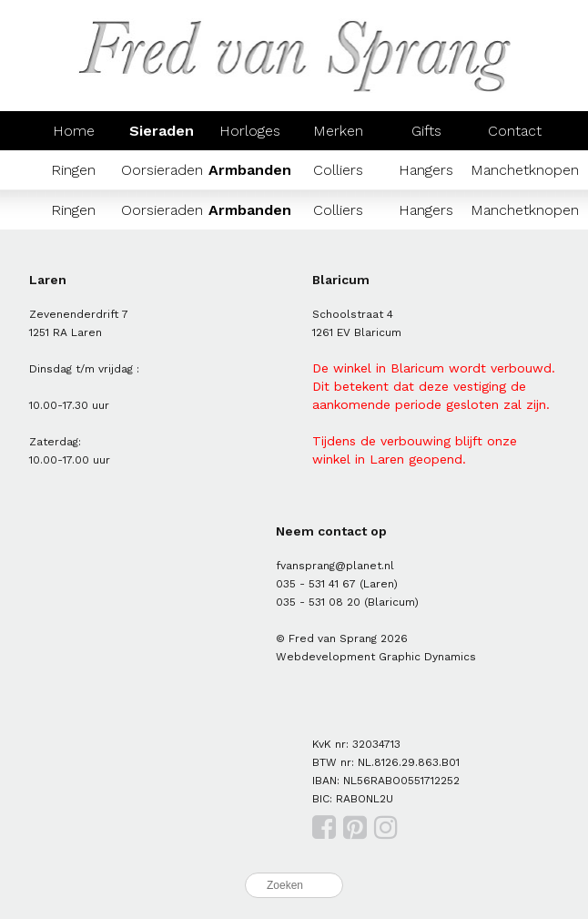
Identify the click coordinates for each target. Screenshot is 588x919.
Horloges (250, 131)
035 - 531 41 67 (316, 584)
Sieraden (162, 131)
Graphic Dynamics (427, 657)
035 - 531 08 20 (318, 602)
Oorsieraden (162, 170)
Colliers (338, 170)
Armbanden (250, 170)
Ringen (73, 170)
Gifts (426, 131)
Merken (338, 131)
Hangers (426, 170)
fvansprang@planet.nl (335, 566)
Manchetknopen (525, 170)
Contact (515, 131)
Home (74, 131)
